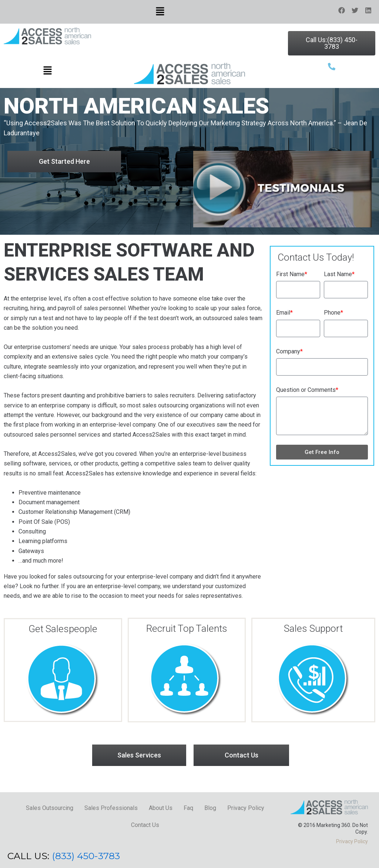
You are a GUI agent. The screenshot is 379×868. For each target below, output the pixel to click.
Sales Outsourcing (50, 808)
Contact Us (145, 825)
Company (289, 351)
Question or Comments (307, 390)
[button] (160, 12)
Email (284, 313)
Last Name (339, 274)
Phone (333, 313)
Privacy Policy (246, 808)
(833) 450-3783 (86, 856)
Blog (210, 808)
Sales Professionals (111, 808)
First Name (292, 274)
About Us (161, 808)
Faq (188, 808)
